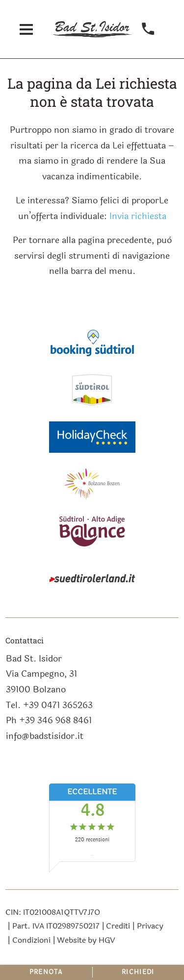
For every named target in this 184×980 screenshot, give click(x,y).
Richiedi (138, 972)
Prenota (46, 972)
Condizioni (31, 940)
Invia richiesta (138, 216)
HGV (107, 940)
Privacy (150, 926)
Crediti (118, 926)
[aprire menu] (26, 29)
